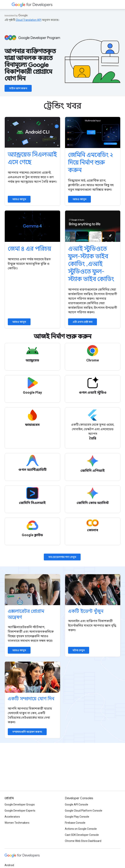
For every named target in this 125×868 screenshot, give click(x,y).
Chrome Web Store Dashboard (83, 841)
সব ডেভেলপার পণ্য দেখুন (62, 557)
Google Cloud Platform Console (84, 811)
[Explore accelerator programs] (32, 590)
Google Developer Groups (20, 805)
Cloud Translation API (29, 20)
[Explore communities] (32, 677)
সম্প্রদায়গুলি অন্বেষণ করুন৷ (27, 732)
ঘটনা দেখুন (79, 650)
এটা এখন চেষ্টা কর (83, 322)
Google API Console (77, 805)
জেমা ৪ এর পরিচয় (29, 249)
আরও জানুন (19, 199)
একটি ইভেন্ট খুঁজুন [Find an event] (86, 611)
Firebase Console (75, 823)
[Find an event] (93, 590)
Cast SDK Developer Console (82, 835)
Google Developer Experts (20, 811)
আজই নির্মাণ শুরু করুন (63, 336)
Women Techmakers (17, 823)
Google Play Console (77, 817)
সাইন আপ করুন (18, 88)
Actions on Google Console (81, 829)
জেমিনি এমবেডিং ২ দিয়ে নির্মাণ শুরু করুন (90, 162)
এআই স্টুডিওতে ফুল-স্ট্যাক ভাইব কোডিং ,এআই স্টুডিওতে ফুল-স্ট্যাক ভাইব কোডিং (91, 264)
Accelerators (12, 817)
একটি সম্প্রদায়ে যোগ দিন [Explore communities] (31, 699)
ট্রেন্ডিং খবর (63, 106)
